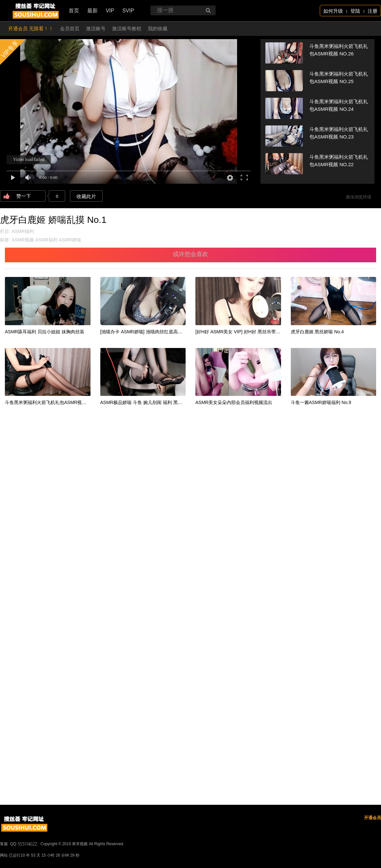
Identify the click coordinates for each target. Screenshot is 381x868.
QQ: (24, 844)
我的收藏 (158, 29)
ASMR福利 (23, 231)
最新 (92, 11)
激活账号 (96, 29)
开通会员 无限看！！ (31, 29)
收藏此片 (86, 196)
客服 (4, 844)
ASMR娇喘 (70, 240)
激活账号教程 (127, 29)
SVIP (128, 11)
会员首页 (70, 29)
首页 (74, 11)
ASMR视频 (23, 240)
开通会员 (373, 818)
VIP (110, 11)
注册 (373, 11)
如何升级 (333, 11)
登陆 (355, 11)
